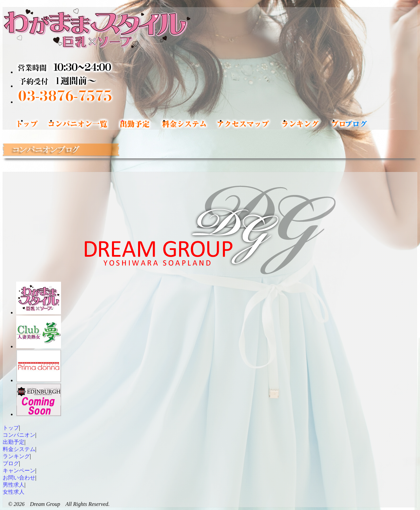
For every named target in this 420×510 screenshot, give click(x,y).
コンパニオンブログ (356, 124)
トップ (41, 124)
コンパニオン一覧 (91, 124)
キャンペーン (19, 470)
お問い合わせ (19, 478)
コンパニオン (19, 435)
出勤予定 (148, 124)
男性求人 (14, 485)
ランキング (314, 124)
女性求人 (14, 492)
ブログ (11, 463)
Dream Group (45, 504)
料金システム (197, 124)
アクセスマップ (257, 124)
